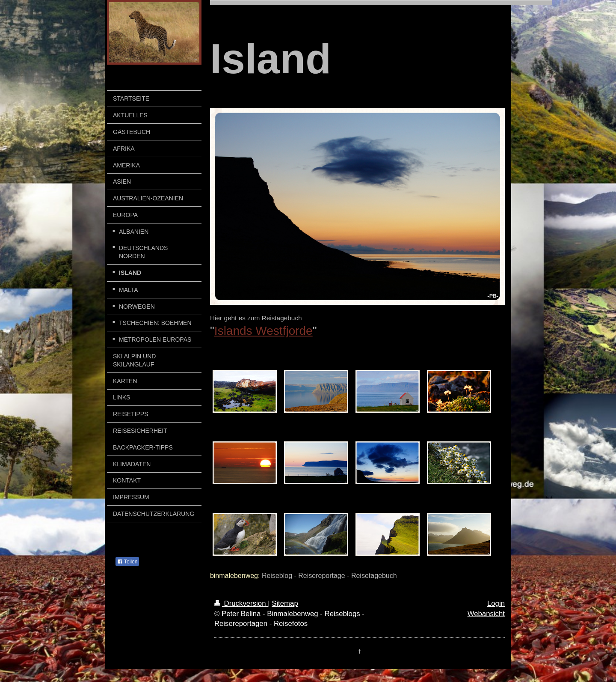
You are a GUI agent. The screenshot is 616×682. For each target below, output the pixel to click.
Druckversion (241, 603)
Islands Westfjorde (264, 331)
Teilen (127, 562)
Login (496, 603)
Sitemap (285, 603)
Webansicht (486, 614)
